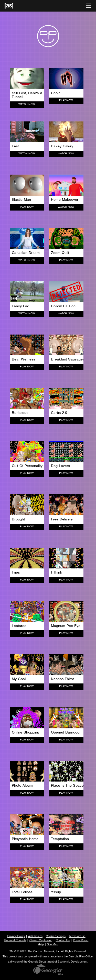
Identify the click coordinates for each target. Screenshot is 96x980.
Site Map (53, 944)
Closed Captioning (41, 940)
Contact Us (62, 940)
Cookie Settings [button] (56, 936)
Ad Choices (35, 936)
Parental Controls (15, 940)
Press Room (81, 940)
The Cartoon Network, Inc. (44, 951)
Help (41, 944)
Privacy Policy (16, 936)
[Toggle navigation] (88, 6)
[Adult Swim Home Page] (15, 6)
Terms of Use (77, 936)
